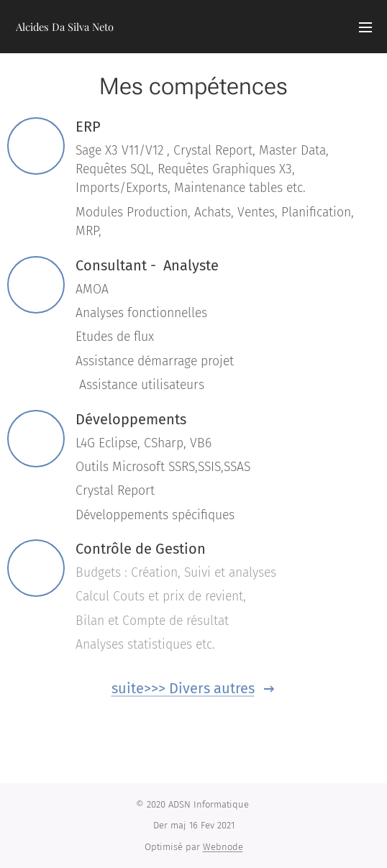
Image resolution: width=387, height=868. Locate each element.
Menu (365, 27)
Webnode (223, 847)
